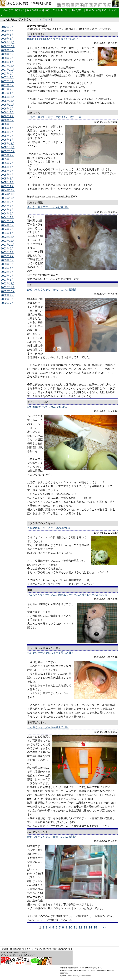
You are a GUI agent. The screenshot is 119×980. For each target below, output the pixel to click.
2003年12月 (8, 237)
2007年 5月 (7, 78)
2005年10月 (8, 151)
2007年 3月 (7, 85)
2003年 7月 (7, 256)
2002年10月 (8, 291)
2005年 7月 (7, 163)
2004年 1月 (7, 233)
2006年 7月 (7, 116)
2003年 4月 (7, 268)
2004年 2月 (7, 229)
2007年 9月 (7, 74)
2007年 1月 (7, 93)
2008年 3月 (7, 54)
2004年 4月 (7, 221)
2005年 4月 (7, 175)
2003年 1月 (7, 280)
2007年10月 (8, 70)
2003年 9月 (7, 249)
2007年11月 (8, 66)
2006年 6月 (7, 120)
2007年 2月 (7, 89)
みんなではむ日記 (14, 10)
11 (75, 927)
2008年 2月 (7, 58)
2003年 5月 (7, 264)
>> (104, 927)
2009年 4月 (7, 31)
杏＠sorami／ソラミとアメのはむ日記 (49, 528)
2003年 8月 (7, 252)
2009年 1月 (7, 39)
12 (80, 927)
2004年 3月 (7, 225)
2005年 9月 (7, 155)
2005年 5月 (7, 171)
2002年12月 (8, 284)
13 (85, 927)
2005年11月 (8, 147)
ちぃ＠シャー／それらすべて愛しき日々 (50, 653)
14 (90, 927)
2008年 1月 (7, 62)
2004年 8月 (7, 206)
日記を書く (77, 10)
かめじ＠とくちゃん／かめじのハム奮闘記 (52, 290)
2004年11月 (8, 194)
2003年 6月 (7, 260)
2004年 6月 (7, 214)
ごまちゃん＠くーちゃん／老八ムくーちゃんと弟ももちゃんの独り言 (67, 595)
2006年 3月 (7, 132)
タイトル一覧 (60, 10)
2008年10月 (8, 46)
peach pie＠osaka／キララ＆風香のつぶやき (53, 39)
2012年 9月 (7, 27)
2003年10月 (8, 245)
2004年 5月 (7, 217)
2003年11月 (8, 241)
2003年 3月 (7, 272)
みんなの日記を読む (38, 10)
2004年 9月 (7, 202)
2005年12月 (8, 144)
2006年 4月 (7, 128)
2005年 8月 (7, 159)
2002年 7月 (7, 303)
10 (70, 927)
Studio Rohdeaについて (13, 949)
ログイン (45, 20)
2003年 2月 (7, 276)
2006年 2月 (7, 136)
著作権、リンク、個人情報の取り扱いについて (48, 949)
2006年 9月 (7, 109)
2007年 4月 (7, 81)
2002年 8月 (7, 299)
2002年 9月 (7, 295)
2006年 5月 (7, 124)
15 (95, 927)
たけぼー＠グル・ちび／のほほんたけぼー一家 (54, 117)
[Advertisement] (59, 937)
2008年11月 (8, 43)
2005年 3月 (7, 179)
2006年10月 (8, 105)
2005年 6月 (7, 167)
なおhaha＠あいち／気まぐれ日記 (47, 407)
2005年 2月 (7, 182)
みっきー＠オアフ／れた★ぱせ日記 (48, 207)
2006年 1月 (7, 140)
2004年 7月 (7, 210)
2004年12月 (8, 190)
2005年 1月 (7, 186)
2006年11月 (8, 101)
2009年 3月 (7, 35)
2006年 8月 (7, 112)
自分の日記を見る (96, 10)
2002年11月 (8, 287)
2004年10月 (8, 198)
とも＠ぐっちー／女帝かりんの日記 (48, 727)
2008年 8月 (7, 50)
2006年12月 (8, 97)
